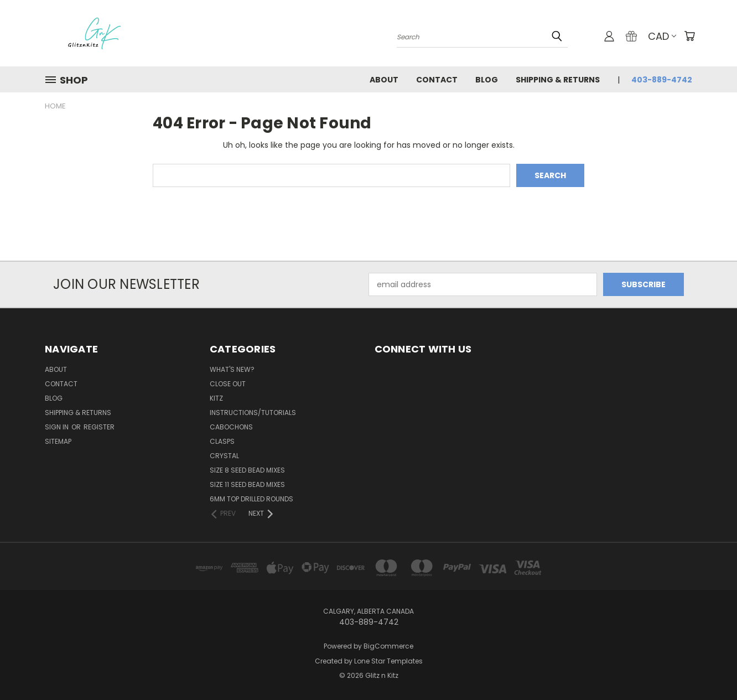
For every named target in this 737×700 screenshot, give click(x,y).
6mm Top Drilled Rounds (251, 499)
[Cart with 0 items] (689, 36)
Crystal (224, 456)
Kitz (216, 398)
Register (99, 427)
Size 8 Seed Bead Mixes (247, 470)
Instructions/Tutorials (253, 413)
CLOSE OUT (228, 384)
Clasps (222, 441)
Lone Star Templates (388, 661)
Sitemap (58, 441)
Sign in (58, 427)
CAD (662, 36)
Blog (487, 80)
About (384, 80)
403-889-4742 (662, 80)
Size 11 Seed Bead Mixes (247, 484)
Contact (437, 80)
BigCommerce (388, 646)
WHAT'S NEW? (232, 369)
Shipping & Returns (558, 80)
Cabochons (231, 427)
